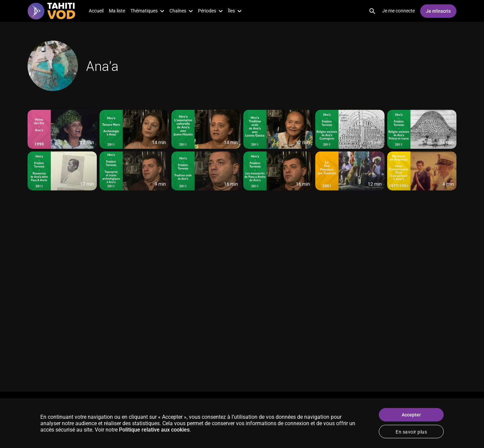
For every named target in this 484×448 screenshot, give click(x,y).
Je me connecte (398, 11)
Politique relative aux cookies (154, 430)
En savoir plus (411, 432)
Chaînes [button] (181, 11)
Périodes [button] (210, 11)
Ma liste (117, 11)
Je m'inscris (438, 11)
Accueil (96, 11)
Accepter (411, 415)
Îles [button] (235, 11)
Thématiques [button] (147, 11)
